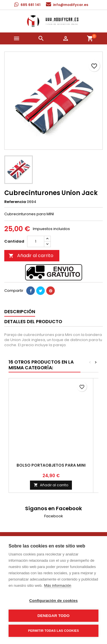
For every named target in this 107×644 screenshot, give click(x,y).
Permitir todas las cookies (54, 631)
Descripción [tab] (20, 312)
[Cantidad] (36, 241)
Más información (57, 585)
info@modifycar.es (71, 5)
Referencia (15, 202)
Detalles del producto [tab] (33, 322)
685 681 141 (31, 5)
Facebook (54, 516)
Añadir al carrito (31, 256)
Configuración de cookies (54, 601)
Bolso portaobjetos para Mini (51, 465)
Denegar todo (53, 616)
